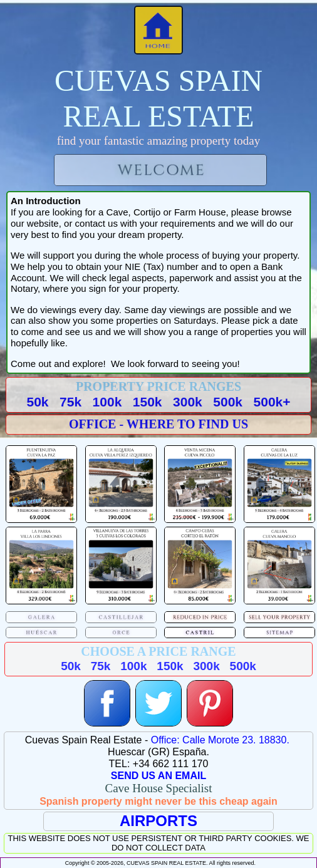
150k (148, 402)
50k (37, 402)
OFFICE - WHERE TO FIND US (158, 424)
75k (70, 402)
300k (188, 402)
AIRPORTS (158, 821)
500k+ (272, 402)
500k (228, 402)
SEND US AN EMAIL (158, 776)
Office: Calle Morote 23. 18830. (220, 740)
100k (107, 402)
